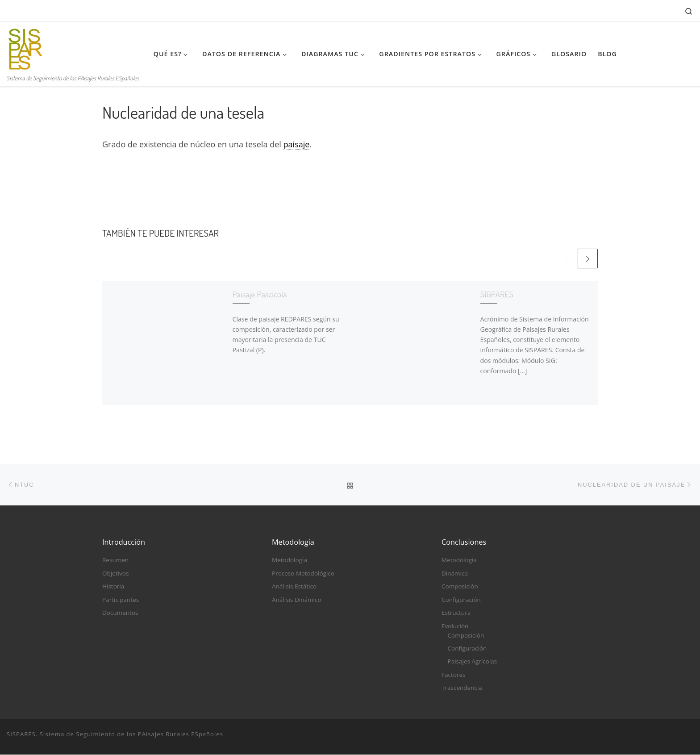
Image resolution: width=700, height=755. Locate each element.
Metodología (290, 561)
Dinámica (455, 574)
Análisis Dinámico (297, 600)
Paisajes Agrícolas (473, 662)
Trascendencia (462, 688)
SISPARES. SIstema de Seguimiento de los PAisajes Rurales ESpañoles (115, 734)
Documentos (120, 613)
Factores (453, 675)
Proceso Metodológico (303, 574)
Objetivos (115, 574)
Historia (113, 587)
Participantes (121, 600)
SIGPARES (497, 294)
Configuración (461, 600)
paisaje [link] (297, 144)
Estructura (456, 613)
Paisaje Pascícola (260, 294)
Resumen (115, 561)
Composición (460, 587)
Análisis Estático (294, 587)
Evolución (455, 626)
